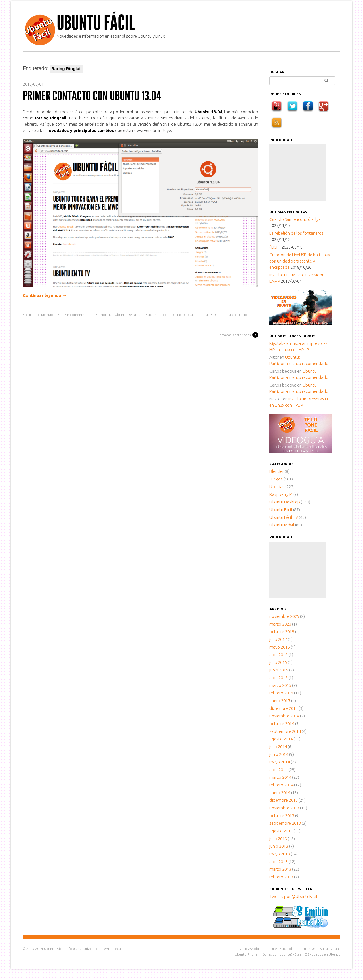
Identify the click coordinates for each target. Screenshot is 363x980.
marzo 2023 (280, 624)
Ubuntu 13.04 (207, 315)
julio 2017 (278, 639)
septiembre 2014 (285, 731)
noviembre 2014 (284, 716)
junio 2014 (279, 754)
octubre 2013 (282, 816)
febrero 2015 (281, 693)
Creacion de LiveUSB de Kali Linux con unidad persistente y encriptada (300, 261)
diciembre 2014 (284, 708)
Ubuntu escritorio (233, 315)
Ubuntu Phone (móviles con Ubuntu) (263, 954)
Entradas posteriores (234, 335)
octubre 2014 (282, 724)
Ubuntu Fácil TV (284, 517)
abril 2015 (278, 678)
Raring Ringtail (183, 315)
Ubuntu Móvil (282, 525)
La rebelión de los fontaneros (296, 233)
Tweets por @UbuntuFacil (293, 896)
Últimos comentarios (292, 336)
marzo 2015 (280, 685)
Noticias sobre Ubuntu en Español (265, 949)
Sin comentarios (77, 315)
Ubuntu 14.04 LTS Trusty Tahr (317, 949)
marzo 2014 (280, 777)
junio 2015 (279, 670)
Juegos (276, 479)
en (281, 343)
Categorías (281, 464)
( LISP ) (275, 247)
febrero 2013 (281, 877)
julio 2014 (278, 747)
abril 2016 (278, 655)
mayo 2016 (280, 647)
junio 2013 (279, 846)
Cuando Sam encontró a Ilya (295, 219)
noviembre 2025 (284, 616)
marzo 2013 (280, 869)
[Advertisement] (298, 173)
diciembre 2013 (284, 800)
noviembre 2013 (284, 808)
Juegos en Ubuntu (326, 954)
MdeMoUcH (50, 315)
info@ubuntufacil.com (84, 949)
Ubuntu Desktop (128, 315)
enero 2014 (280, 793)
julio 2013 (278, 839)
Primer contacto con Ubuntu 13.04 (92, 96)
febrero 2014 (281, 785)
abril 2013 (278, 862)
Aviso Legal (113, 949)
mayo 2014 (280, 762)
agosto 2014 (281, 739)
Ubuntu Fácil (96, 23)
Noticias (107, 315)
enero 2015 (280, 701)
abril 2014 (278, 770)
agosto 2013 (281, 831)
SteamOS (302, 954)
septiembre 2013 (285, 823)
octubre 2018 (282, 632)
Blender (277, 471)
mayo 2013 (280, 854)
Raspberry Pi (281, 494)
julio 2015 (278, 662)
